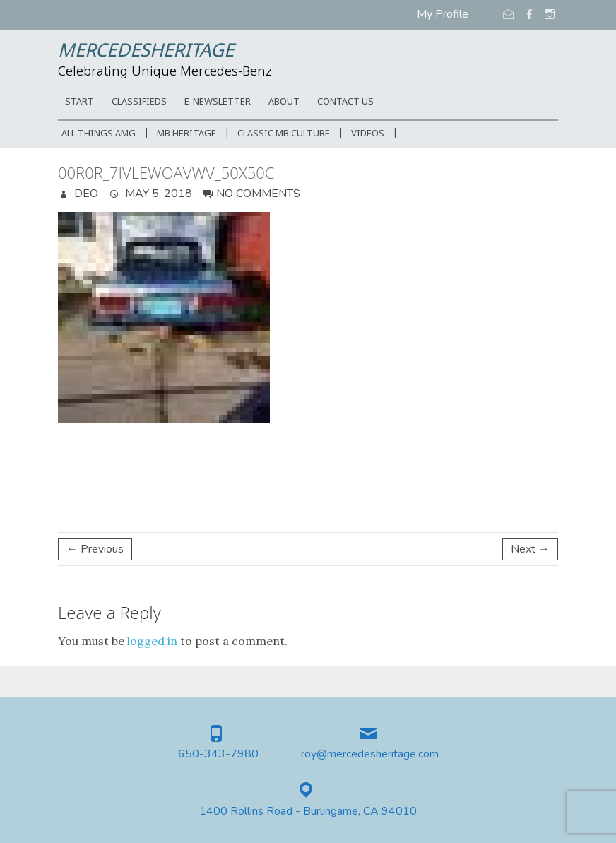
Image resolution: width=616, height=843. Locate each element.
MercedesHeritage (146, 52)
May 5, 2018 (157, 194)
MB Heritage (186, 134)
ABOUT (284, 102)
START (79, 102)
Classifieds (139, 102)
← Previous (95, 549)
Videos (368, 134)
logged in (152, 641)
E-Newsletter (218, 102)
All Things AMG (99, 134)
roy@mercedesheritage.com (370, 754)
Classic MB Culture (284, 134)
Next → (530, 549)
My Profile (443, 14)
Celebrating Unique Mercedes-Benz (165, 72)
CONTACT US (345, 102)
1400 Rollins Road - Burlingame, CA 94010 (308, 812)
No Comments (258, 194)
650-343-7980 (218, 754)
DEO (85, 194)
